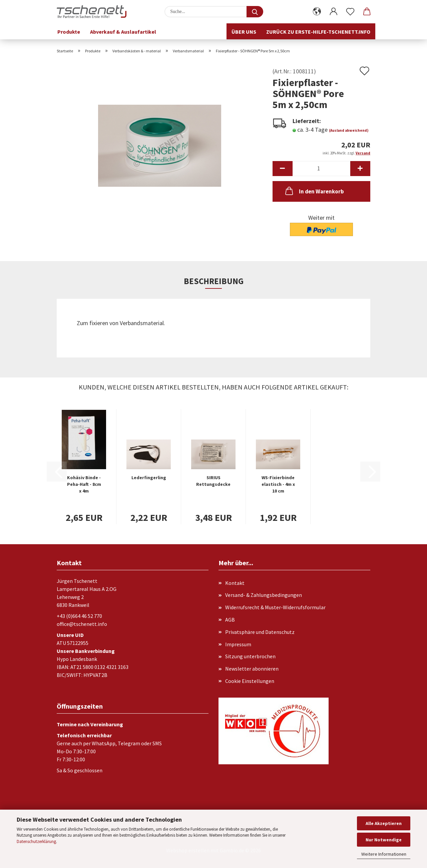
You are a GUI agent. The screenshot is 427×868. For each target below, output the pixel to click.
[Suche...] (255, 12)
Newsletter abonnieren (252, 669)
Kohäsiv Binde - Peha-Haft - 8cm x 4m (84, 484)
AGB (230, 620)
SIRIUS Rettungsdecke (213, 481)
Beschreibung (214, 281)
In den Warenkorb (314, 191)
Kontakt (235, 583)
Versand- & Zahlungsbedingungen (264, 595)
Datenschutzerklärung (36, 841)
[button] (317, 12)
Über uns (244, 32)
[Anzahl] (321, 169)
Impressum (238, 644)
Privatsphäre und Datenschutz (260, 632)
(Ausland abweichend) (349, 130)
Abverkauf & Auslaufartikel (123, 32)
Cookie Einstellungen (250, 681)
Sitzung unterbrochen (250, 656)
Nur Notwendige (384, 840)
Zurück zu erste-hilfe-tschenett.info (318, 32)
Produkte (69, 32)
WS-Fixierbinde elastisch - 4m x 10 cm (278, 484)
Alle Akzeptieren (384, 823)
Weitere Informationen (384, 854)
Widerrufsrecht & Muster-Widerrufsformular (275, 607)
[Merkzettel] (350, 12)
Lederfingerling (149, 478)
